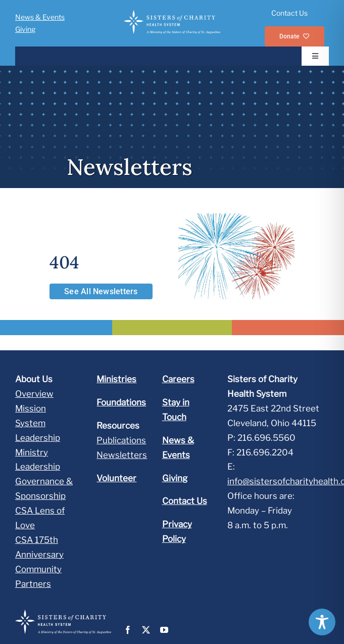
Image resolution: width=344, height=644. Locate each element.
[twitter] (146, 630)
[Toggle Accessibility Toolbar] (322, 622)
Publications (121, 440)
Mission (31, 408)
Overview (34, 394)
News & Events (40, 17)
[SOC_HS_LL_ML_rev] (172, 14)
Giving (25, 29)
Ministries (116, 379)
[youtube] (164, 630)
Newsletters (122, 455)
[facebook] (128, 630)
